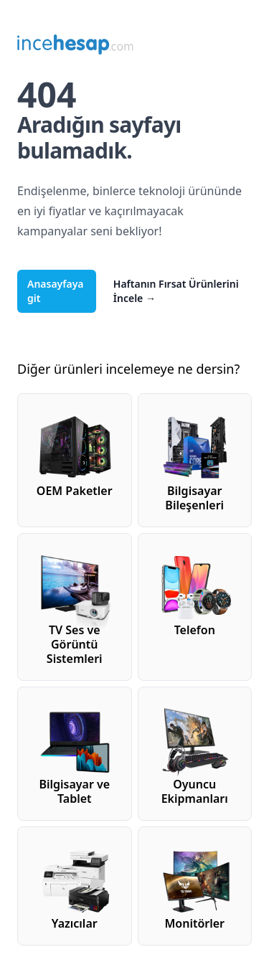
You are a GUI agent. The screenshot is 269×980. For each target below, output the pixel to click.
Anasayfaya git (56, 291)
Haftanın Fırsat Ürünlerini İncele (176, 291)
